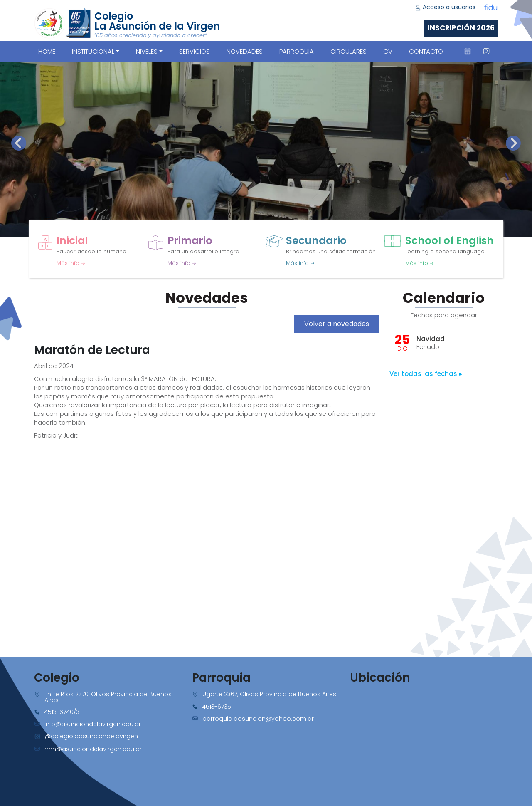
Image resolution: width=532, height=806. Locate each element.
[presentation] (19, 143)
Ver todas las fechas (426, 374)
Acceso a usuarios (445, 7)
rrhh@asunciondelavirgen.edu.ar (93, 749)
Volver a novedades (337, 324)
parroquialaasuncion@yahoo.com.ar (258, 719)
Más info (71, 263)
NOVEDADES (245, 51)
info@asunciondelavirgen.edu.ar (93, 724)
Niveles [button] (147, 51)
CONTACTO (426, 51)
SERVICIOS (195, 51)
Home (47, 51)
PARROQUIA (297, 51)
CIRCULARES (349, 51)
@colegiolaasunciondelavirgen (91, 736)
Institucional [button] (93, 51)
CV (388, 51)
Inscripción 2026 (461, 28)
